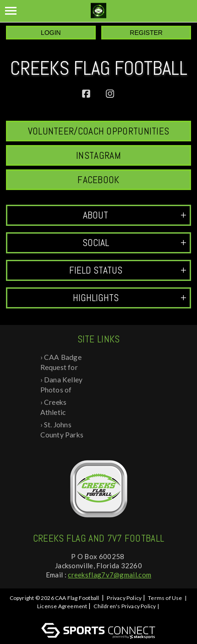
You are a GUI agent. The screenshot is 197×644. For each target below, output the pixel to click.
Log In (100, 614)
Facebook (98, 180)
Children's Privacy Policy (125, 606)
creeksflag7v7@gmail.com (109, 575)
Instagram (98, 155)
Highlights (130, 298)
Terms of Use (165, 598)
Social (135, 243)
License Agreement (62, 606)
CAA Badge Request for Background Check (61, 363)
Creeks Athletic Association (59, 408)
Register (146, 33)
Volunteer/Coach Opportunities (99, 131)
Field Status (128, 270)
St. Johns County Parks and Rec (62, 430)
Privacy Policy (124, 598)
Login (51, 33)
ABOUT (135, 215)
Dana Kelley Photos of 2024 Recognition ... (63, 385)
